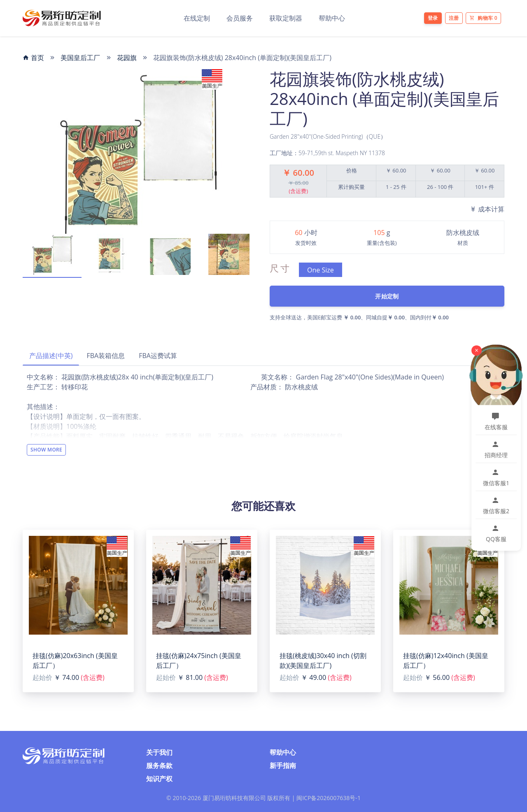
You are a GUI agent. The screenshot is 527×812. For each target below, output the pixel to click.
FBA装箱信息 (106, 356)
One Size (321, 270)
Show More (46, 450)
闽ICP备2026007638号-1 (329, 798)
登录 (433, 18)
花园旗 (127, 58)
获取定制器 (286, 18)
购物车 (483, 18)
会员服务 (240, 18)
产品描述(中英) (51, 356)
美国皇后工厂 (80, 58)
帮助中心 (332, 18)
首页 (33, 58)
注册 (454, 18)
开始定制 (387, 296)
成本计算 (487, 209)
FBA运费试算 (158, 356)
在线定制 (197, 18)
